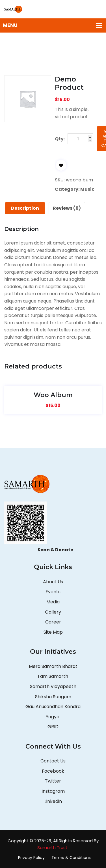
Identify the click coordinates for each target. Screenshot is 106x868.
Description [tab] (25, 208)
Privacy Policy (31, 858)
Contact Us (53, 761)
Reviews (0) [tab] (67, 208)
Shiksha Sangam (53, 697)
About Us (53, 582)
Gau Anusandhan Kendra (53, 707)
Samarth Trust (53, 847)
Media (53, 602)
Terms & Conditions (71, 858)
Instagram (53, 791)
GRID (53, 727)
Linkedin (53, 801)
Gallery (53, 612)
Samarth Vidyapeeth (53, 686)
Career (53, 622)
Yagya (53, 717)
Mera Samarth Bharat (53, 666)
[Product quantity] (80, 139)
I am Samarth (53, 676)
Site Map (53, 632)
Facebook (53, 771)
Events (53, 592)
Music (87, 189)
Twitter (53, 781)
